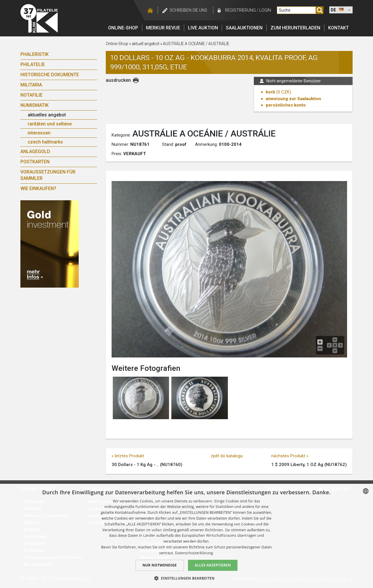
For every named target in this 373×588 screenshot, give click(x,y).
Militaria (31, 85)
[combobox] (366, 491)
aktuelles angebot (47, 115)
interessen (39, 133)
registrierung (240, 10)
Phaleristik (35, 54)
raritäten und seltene (50, 124)
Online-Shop (123, 28)
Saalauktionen (244, 28)
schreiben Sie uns (188, 10)
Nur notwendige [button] (160, 565)
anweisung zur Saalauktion (293, 99)
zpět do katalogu (227, 456)
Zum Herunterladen (295, 28)
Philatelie (33, 64)
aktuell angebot (146, 44)
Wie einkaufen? (38, 188)
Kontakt (338, 28)
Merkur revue (163, 28)
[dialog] (186, 536)
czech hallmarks (45, 142)
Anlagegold (35, 152)
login (265, 10)
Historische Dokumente (50, 75)
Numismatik (35, 105)
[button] (187, 578)
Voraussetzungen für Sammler (48, 175)
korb (270, 92)
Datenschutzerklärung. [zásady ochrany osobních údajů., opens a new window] (195, 553)
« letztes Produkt (128, 456)
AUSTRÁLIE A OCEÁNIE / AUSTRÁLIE (196, 44)
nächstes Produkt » (290, 456)
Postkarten (35, 162)
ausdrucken (118, 80)
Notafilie (31, 95)
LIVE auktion (203, 28)
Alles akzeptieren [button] (213, 565)
